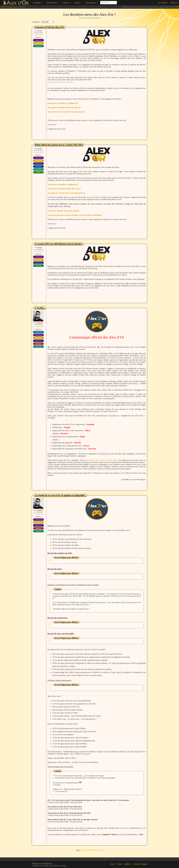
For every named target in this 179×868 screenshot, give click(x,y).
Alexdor (40, 31)
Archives (66, 3)
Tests (39, 172)
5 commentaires (39, 514)
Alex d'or (4, 7)
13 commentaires (38, 251)
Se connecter (163, 3)
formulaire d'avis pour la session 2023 (102, 460)
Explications (39, 164)
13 (102, 850)
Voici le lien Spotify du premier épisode (63, 211)
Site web (22, 7)
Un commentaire (39, 152)
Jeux (112, 864)
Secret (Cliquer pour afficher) (66, 558)
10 (95, 850)
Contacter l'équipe (140, 864)
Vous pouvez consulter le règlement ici (63, 103)
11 (97, 850)
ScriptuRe (40, 323)
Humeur (39, 344)
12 (100, 850)
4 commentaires (39, 35)
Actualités (37, 3)
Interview (38, 166)
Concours (38, 43)
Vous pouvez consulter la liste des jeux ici (64, 107)
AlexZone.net (47, 864)
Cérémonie (38, 332)
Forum (77, 3)
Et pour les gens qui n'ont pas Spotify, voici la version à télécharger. (75, 215)
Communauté (90, 3)
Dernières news (13, 7)
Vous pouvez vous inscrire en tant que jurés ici (66, 112)
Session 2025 (51, 3)
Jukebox (128, 864)
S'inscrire (174, 3)
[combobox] (109, 2)
